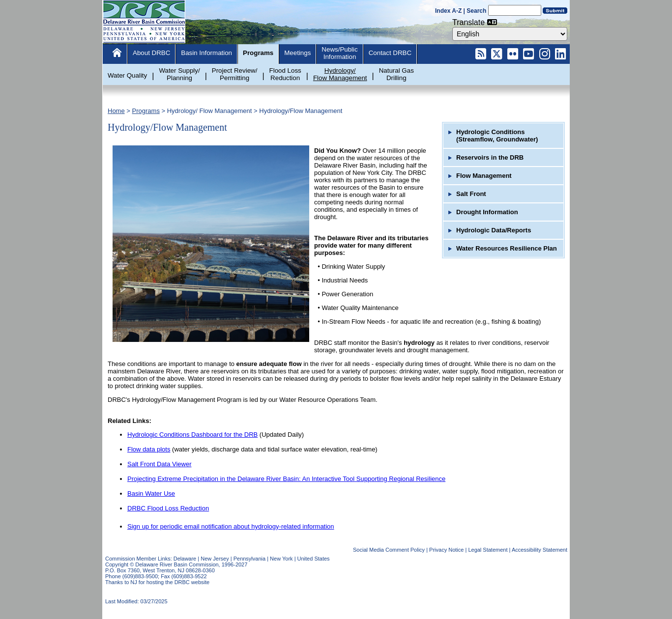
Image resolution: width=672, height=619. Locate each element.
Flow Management (484, 176)
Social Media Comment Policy (389, 550)
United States (314, 559)
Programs (258, 53)
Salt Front (471, 194)
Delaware (185, 559)
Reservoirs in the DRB (490, 157)
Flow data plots (149, 449)
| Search (475, 11)
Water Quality (127, 75)
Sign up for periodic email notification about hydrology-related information (231, 526)
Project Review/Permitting (235, 74)
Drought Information (487, 212)
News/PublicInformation (339, 53)
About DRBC (151, 53)
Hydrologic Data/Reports (494, 230)
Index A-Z (448, 11)
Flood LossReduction (285, 74)
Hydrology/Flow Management (340, 74)
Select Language (452, 27)
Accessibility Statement (540, 550)
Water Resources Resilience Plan (507, 248)
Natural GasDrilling (396, 74)
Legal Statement (488, 550)
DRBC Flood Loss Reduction (168, 508)
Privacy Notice (446, 550)
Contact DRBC (390, 53)
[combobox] (510, 34)
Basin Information (206, 53)
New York (281, 559)
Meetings (297, 53)
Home (116, 111)
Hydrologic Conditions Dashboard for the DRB (192, 435)
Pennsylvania (249, 559)
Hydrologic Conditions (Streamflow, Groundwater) (497, 136)
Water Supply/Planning (179, 74)
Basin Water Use (151, 493)
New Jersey (215, 559)
